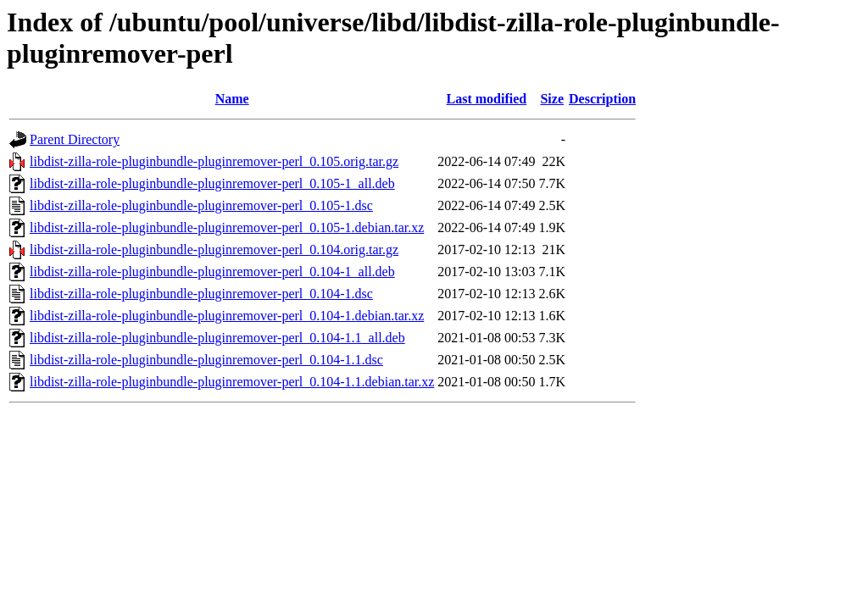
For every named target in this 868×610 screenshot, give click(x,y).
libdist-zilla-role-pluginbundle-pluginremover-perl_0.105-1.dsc (201, 205)
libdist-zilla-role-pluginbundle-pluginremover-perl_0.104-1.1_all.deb (217, 338)
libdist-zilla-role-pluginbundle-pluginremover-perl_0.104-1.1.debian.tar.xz (232, 382)
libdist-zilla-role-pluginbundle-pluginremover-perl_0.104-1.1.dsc (206, 360)
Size (552, 99)
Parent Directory (75, 139)
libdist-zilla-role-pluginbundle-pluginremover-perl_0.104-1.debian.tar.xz (227, 316)
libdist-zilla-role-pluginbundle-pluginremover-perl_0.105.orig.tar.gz (214, 161)
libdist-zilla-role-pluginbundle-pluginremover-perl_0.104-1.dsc (201, 294)
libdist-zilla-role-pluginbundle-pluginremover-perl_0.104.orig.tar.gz (214, 250)
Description (602, 99)
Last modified (487, 99)
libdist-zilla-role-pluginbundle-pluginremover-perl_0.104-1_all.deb (212, 272)
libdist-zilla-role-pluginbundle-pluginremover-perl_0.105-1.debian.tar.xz (227, 227)
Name (232, 99)
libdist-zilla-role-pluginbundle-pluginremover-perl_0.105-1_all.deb (212, 183)
